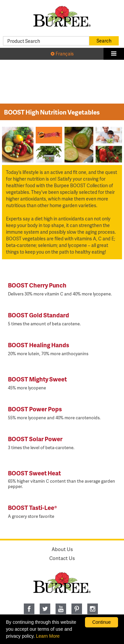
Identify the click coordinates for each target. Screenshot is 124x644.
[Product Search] (46, 41)
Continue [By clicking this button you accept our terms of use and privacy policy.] (102, 622)
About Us (62, 549)
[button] (114, 54)
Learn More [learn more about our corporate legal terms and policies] (48, 636)
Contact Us (62, 558)
